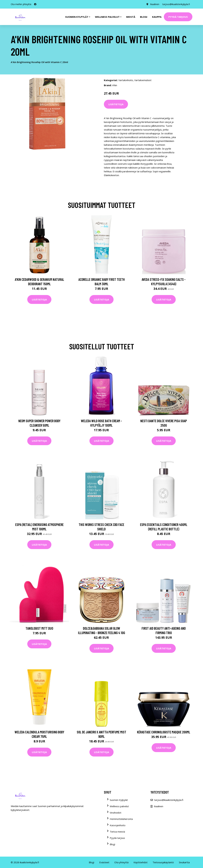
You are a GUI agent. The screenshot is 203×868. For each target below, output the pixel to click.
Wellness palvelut (119, 806)
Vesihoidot (116, 813)
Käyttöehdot (141, 862)
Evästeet (104, 862)
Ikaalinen (155, 4)
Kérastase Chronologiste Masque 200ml (164, 732)
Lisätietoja (116, 104)
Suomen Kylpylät (119, 800)
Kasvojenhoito (118, 825)
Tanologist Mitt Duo (39, 628)
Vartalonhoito (126, 80)
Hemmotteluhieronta (121, 819)
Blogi (144, 17)
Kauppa (157, 17)
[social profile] (35, 4)
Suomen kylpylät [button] (77, 17)
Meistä (131, 17)
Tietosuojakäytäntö (163, 862)
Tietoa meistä (117, 832)
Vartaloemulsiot (143, 80)
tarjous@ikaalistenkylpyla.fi (176, 4)
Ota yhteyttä (121, 862)
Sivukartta (184, 862)
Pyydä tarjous (178, 17)
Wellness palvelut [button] (107, 17)
